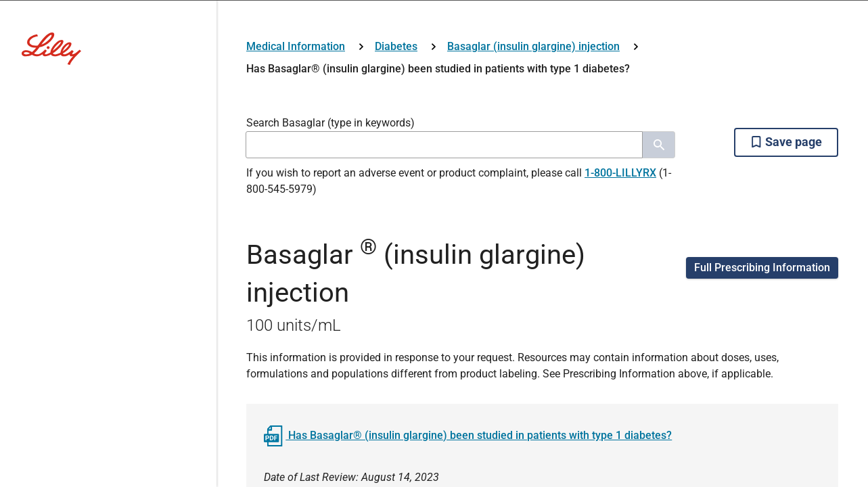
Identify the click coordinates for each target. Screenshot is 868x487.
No (397, 278)
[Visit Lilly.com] (434, 73)
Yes (469, 278)
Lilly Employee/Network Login (342, 376)
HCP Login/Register (434, 338)
